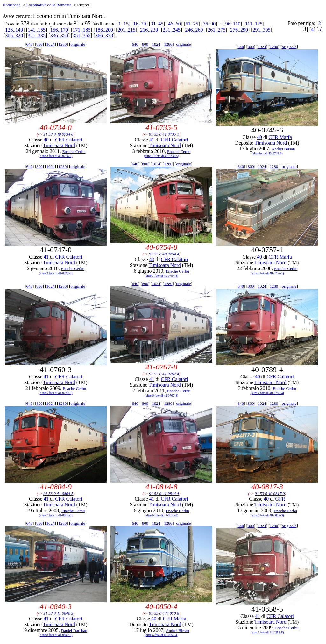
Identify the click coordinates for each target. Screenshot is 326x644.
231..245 (172, 30)
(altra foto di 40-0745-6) (267, 153)
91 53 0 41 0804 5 (58, 494)
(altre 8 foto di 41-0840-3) (56, 635)
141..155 (37, 30)
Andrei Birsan (283, 149)
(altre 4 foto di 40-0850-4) (162, 635)
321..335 (37, 36)
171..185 (81, 30)
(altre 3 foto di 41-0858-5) (267, 632)
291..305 (262, 30)
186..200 (104, 30)
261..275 (216, 30)
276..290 (239, 30)
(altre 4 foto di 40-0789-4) (267, 393)
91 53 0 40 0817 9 (270, 494)
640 (30, 44)
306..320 (14, 36)
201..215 (127, 30)
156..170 (59, 30)
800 (39, 44)
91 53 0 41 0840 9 (58, 613)
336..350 (59, 36)
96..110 (233, 24)
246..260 (194, 30)
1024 (50, 44)
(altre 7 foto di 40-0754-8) (162, 276)
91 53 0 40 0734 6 (58, 134)
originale (78, 44)
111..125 (254, 24)
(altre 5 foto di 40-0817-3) (267, 515)
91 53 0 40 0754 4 (164, 254)
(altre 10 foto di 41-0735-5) (161, 156)
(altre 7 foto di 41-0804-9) (56, 515)
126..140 (14, 30)
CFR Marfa (280, 137)
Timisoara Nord (59, 145)
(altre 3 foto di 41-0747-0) (56, 273)
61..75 (192, 24)
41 (152, 140)
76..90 (209, 24)
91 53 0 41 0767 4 (164, 374)
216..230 (149, 30)
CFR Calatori (69, 140)
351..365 (81, 36)
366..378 (104, 36)
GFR (280, 499)
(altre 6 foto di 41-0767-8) (162, 395)
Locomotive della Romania (49, 5)
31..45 (157, 24)
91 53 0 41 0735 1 (164, 134)
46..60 (174, 24)
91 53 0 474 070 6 (164, 613)
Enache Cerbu (74, 151)
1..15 (124, 24)
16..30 (140, 24)
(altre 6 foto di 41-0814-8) (162, 515)
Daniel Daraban (74, 630)
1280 (62, 44)
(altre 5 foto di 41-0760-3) (56, 393)
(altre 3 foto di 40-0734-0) (56, 156)
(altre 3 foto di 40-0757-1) (267, 273)
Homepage (11, 5)
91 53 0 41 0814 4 (164, 494)
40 (46, 140)
